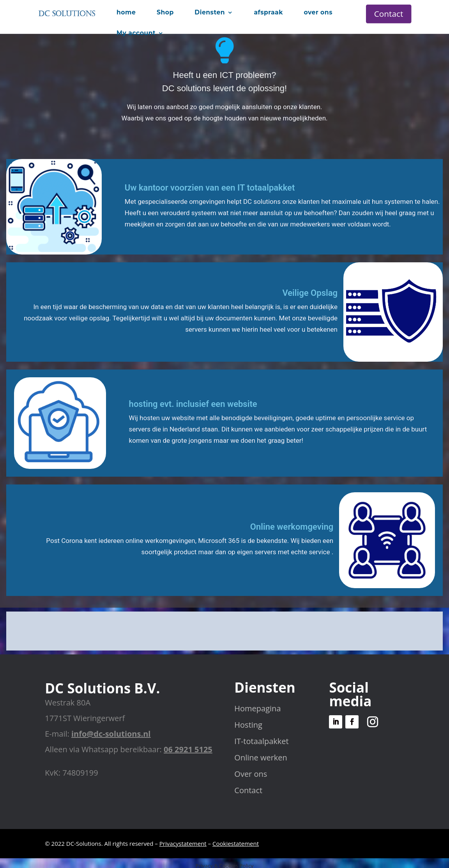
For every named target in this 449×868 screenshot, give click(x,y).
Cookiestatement (236, 843)
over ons (318, 12)
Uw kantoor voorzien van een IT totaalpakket (210, 188)
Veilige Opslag (310, 293)
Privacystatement (183, 843)
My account (136, 33)
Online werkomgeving (292, 527)
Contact (389, 14)
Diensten (210, 12)
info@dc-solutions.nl (111, 734)
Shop (165, 12)
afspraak (268, 12)
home (126, 12)
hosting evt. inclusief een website (193, 404)
